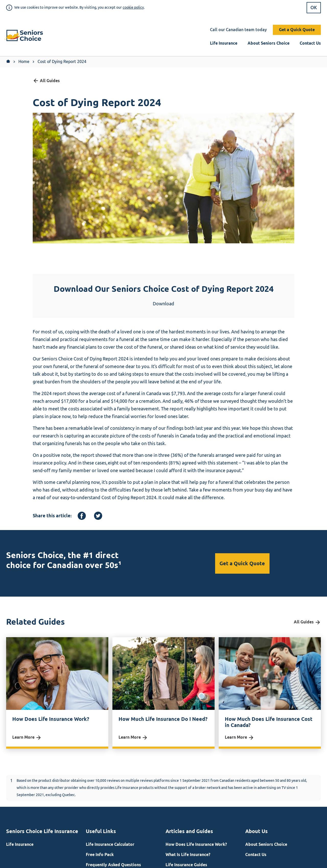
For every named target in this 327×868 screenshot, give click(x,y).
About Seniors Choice (268, 43)
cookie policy (133, 8)
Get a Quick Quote (297, 30)
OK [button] (314, 8)
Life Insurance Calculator (110, 844)
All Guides (46, 81)
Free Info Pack (100, 855)
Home (24, 62)
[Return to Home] (8, 62)
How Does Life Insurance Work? (196, 844)
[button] (26, 36)
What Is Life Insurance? (188, 855)
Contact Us (310, 43)
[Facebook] (82, 516)
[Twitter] (98, 516)
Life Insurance (224, 43)
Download (163, 304)
